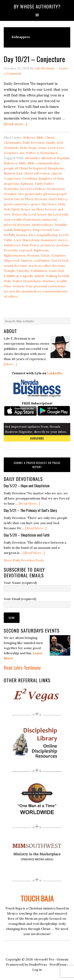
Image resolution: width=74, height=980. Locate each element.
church (56, 173)
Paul (25, 245)
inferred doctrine (17, 225)
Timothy (23, 271)
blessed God (13, 173)
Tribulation (39, 271)
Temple (9, 271)
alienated (48, 158)
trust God (56, 271)
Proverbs (11, 250)
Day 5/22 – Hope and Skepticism (27, 485)
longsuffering (47, 235)
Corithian (30, 178)
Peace (34, 245)
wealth (62, 281)
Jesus (42, 148)
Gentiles (10, 194)
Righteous (41, 250)
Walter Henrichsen (27, 281)
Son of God (60, 260)
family (51, 143)
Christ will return (37, 173)
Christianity (12, 143)
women (18, 286)
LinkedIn (55, 373)
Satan (45, 255)
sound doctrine (15, 266)
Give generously (30, 194)
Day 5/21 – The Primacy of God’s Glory (30, 510)
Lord (52, 148)
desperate (12, 184)
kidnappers (23, 230)
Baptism (63, 158)
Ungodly (26, 276)
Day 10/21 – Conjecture (34, 59)
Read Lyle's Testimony (22, 667)
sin (22, 153)
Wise (7, 286)
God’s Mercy (58, 199)
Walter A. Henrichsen (42, 153)
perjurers (48, 245)
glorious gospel (55, 194)
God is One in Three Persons (25, 199)
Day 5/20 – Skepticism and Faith (27, 535)
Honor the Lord (24, 214)
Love (60, 148)
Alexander (32, 158)
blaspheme (56, 168)
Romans (33, 255)
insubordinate (43, 225)
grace (36, 204)
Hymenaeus (32, 219)
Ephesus (27, 184)
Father (49, 184)
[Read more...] (15, 124)
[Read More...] (29, 503)
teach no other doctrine (47, 266)
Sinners (27, 260)
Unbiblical (11, 276)
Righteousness (15, 255)
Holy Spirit (12, 209)
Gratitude (11, 148)
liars (32, 235)
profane (63, 245)
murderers (12, 245)
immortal (50, 219)
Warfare (49, 281)
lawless (22, 235)
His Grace (49, 204)
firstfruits (11, 189)
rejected (26, 250)
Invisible (61, 225)
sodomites (42, 260)
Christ (50, 137)
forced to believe (33, 189)
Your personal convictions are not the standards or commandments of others (36, 291)
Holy (23, 148)
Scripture (11, 153)
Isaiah (8, 230)
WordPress (58, 964)
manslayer (49, 240)
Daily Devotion (34, 143)
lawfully (9, 235)
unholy (39, 276)
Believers (11, 163)
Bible (40, 137)
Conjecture (12, 178)
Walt (7, 281)
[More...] (10, 364)
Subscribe (37, 438)
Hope (33, 148)
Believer (29, 137)
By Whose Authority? (37, 6)
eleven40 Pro (44, 959)
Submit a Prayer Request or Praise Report (37, 465)
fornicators (56, 189)
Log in (37, 970)
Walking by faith (57, 276)
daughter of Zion (51, 178)
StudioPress (38, 964)
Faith (39, 184)
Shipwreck (12, 260)
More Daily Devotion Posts (24, 560)
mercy (63, 240)
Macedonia (31, 240)
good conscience (17, 204)
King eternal (42, 230)
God (60, 143)
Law (56, 230)
